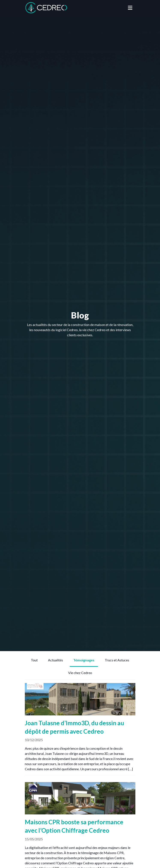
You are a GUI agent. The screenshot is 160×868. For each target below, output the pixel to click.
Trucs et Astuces (117, 660)
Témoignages (84, 660)
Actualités (55, 660)
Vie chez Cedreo (80, 673)
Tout (34, 660)
